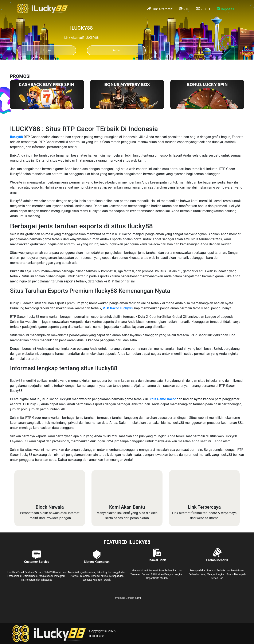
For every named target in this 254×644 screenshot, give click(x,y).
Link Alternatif (160, 9)
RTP (184, 9)
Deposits (225, 9)
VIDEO (203, 9)
